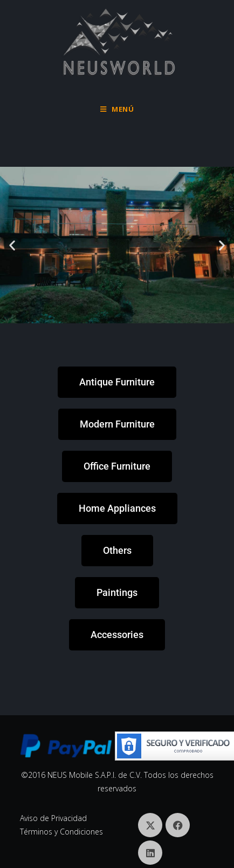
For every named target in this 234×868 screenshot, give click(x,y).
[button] (12, 245)
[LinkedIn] (150, 853)
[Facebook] (178, 825)
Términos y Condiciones (61, 832)
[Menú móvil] (117, 109)
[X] (150, 825)
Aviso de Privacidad (53, 818)
